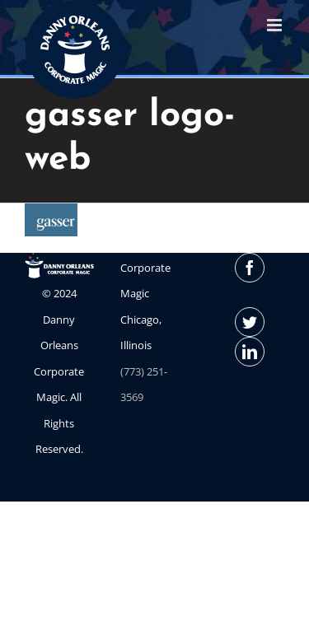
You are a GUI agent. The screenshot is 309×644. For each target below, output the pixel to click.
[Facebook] (250, 268)
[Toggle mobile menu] (276, 25)
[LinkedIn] (250, 352)
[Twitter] (250, 322)
